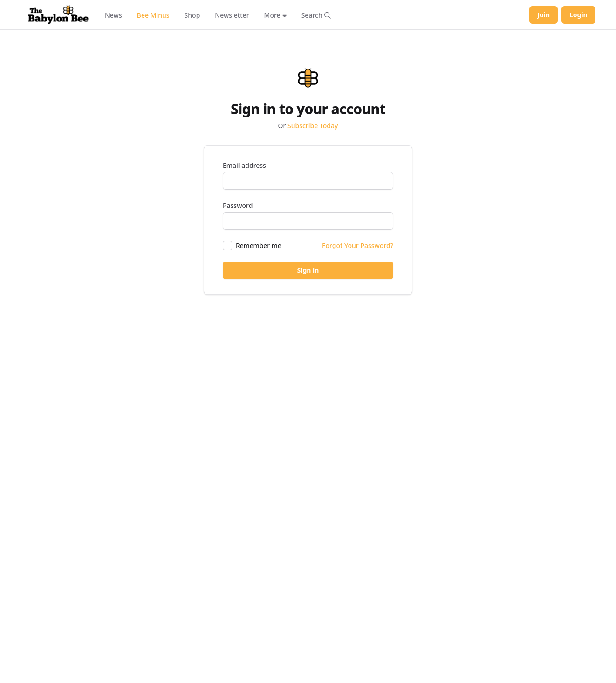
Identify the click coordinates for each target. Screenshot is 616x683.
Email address (244, 165)
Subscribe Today (313, 126)
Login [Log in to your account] (578, 15)
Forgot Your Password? (358, 245)
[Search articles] (316, 15)
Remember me (259, 245)
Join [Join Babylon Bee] (544, 15)
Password (238, 205)
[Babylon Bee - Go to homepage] (58, 15)
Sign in (308, 270)
